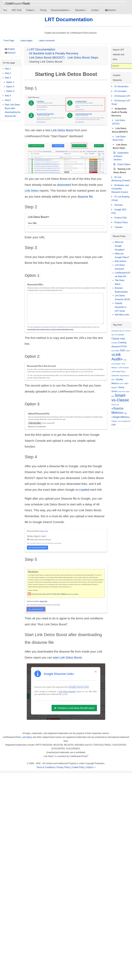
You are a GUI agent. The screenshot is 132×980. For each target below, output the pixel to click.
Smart (114, 391)
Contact (95, 10)
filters (117, 351)
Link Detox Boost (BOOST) (47, 58)
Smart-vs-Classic (120, 398)
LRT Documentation (69, 20)
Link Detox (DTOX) (119, 122)
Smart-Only (121, 392)
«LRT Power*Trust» (118, 372)
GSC (123, 350)
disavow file (85, 197)
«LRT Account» (124, 368)
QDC (113, 380)
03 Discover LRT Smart (121, 102)
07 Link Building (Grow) (120, 198)
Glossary (117, 205)
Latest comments (47, 41)
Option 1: (10, 82)
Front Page (9, 41)
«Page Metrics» (124, 376)
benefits (121, 335)
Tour (5, 10)
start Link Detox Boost (67, 658)
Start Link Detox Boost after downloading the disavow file (13, 110)
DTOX (124, 346)
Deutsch (110, 10)
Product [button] (31, 10)
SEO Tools (17, 10)
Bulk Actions (121, 261)
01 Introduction (120, 87)
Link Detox (32, 191)
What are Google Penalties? (120, 246)
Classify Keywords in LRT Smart (121, 307)
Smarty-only (115, 405)
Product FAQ (119, 218)
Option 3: (10, 91)
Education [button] (81, 10)
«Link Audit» (117, 357)
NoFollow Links (122, 315)
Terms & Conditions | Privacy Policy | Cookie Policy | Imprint (65, 767)
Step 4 (8, 96)
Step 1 (8, 69)
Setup (121, 387)
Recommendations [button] (61, 10)
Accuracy (115, 331)
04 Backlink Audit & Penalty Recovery (54, 53)
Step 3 (8, 78)
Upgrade (114, 421)
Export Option (122, 164)
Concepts (114, 343)
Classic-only (118, 339)
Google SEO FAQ (119, 211)
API (117, 335)
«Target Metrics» (121, 417)
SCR (122, 384)
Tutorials (117, 227)
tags (125, 413)
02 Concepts (119, 91)
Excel (113, 351)
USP (114, 425)
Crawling (122, 343)
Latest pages (26, 41)
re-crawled (82, 490)
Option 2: (10, 87)
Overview (115, 376)
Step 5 (8, 100)
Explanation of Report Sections (121, 156)
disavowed (64, 185)
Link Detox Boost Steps (83, 58)
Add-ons (122, 331)
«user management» (124, 421)
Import (128, 351)
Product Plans (120, 223)
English (10, 49)
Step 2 (8, 73)
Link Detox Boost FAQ (119, 138)
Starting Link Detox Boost (122, 170)
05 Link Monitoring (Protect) (121, 179)
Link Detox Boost (62, 130)
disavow (116, 346)
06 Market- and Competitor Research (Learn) (120, 188)
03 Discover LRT (121, 96)
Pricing (43, 10)
